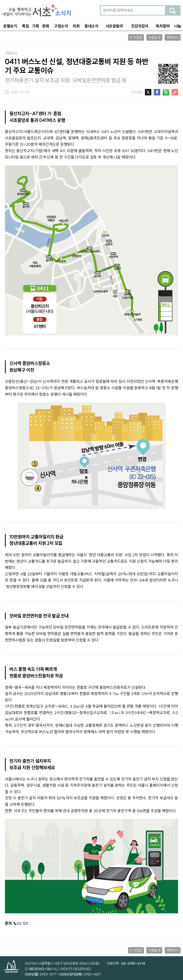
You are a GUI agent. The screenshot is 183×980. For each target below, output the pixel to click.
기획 (36, 26)
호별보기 (10, 26)
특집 (25, 26)
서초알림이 (114, 26)
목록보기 (173, 37)
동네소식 (91, 26)
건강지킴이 (140, 26)
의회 (76, 26)
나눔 (178, 26)
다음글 (153, 37)
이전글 (137, 37)
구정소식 (61, 26)
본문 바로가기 (0, 0)
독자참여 (163, 26)
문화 (46, 26)
